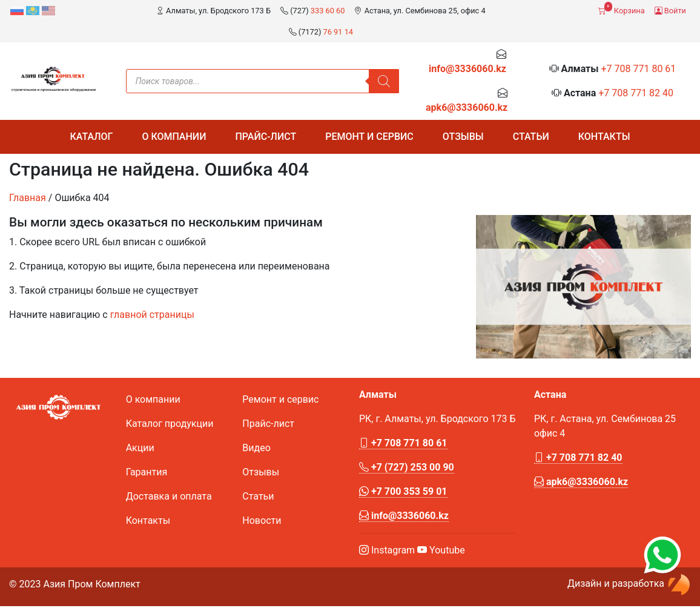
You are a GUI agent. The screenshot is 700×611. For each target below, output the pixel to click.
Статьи (531, 137)
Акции (140, 448)
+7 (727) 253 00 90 (407, 467)
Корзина (621, 8)
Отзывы (463, 137)
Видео (256, 448)
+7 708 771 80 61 (638, 69)
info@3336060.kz (467, 69)
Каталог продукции (170, 424)
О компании (174, 137)
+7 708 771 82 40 (636, 93)
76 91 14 (338, 32)
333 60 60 (328, 11)
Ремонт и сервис (369, 137)
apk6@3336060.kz (467, 107)
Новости (262, 520)
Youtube (441, 550)
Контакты (604, 137)
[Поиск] (384, 81)
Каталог (91, 137)
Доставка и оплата (169, 496)
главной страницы (152, 315)
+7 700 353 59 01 (403, 491)
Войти (670, 11)
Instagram (387, 550)
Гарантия (147, 472)
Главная (28, 198)
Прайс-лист (266, 137)
